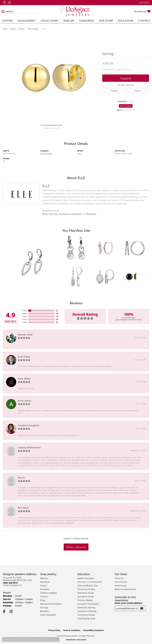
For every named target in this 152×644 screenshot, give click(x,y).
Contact (144, 21)
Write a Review (76, 547)
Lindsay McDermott (29, 448)
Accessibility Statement (93, 630)
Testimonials (121, 586)
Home (5, 29)
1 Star (25, 322)
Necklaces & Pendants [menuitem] (51, 604)
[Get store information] (12, 585)
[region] (51, 78)
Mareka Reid (25, 335)
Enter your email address (128, 603)
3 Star (25, 316)
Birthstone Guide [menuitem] (86, 593)
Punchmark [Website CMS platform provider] (81, 640)
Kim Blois (23, 508)
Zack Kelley (24, 379)
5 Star (25, 311)
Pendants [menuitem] (45, 589)
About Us (119, 578)
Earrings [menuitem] (44, 607)
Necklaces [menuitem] (45, 582)
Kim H (21, 478)
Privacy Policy (54, 630)
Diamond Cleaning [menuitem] (86, 607)
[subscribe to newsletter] (142, 608)
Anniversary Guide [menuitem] (86, 615)
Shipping (114, 91)
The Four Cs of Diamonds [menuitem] (89, 582)
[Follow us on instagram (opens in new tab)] (9, 3)
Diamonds (87, 21)
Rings (45, 214)
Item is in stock (126, 106)
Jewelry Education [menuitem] (86, 578)
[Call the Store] (10, 583)
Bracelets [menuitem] (45, 611)
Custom (7, 21)
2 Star (25, 319)
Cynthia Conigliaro (29, 425)
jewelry (13, 29)
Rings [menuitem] (43, 600)
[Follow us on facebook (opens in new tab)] (4, 3)
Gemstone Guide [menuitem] (86, 597)
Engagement (27, 21)
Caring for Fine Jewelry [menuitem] (88, 604)
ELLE (79, 154)
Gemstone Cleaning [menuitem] (87, 611)
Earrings (21, 29)
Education (126, 21)
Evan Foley (24, 357)
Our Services (121, 582)
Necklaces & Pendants (70, 214)
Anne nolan (24, 401)
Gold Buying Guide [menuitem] (86, 618)
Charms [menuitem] (44, 597)
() (57, 311)
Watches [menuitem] (44, 578)
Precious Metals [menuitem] (85, 600)
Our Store (106, 21)
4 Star (25, 313)
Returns (138, 91)
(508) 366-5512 (51, 128)
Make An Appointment (125, 589)
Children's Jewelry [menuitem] (48, 593)
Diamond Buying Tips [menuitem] (88, 586)
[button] (144, 3)
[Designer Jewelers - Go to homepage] (76, 11)
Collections (49, 21)
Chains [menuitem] (43, 586)
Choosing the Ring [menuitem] (86, 589)
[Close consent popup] (57, 639)
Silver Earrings (33, 29)
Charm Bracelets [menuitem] (48, 615)
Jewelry (69, 21)
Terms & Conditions (72, 630)
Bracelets (91, 214)
